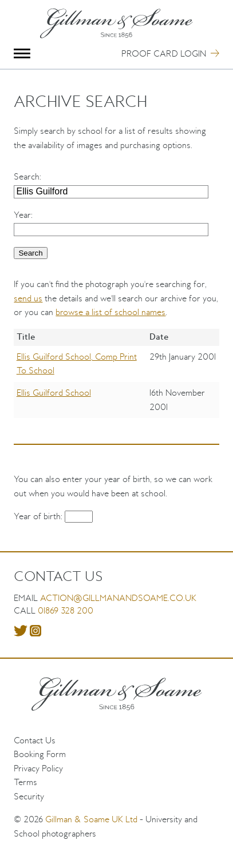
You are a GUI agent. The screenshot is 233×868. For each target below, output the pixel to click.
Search (27, 176)
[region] (116, 382)
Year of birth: (39, 516)
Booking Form (40, 754)
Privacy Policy (38, 768)
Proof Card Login (164, 53)
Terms (25, 782)
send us (28, 298)
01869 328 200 (66, 610)
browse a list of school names (110, 312)
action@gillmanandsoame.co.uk (118, 598)
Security (29, 796)
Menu (22, 53)
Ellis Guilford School (54, 393)
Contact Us (35, 740)
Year (22, 215)
